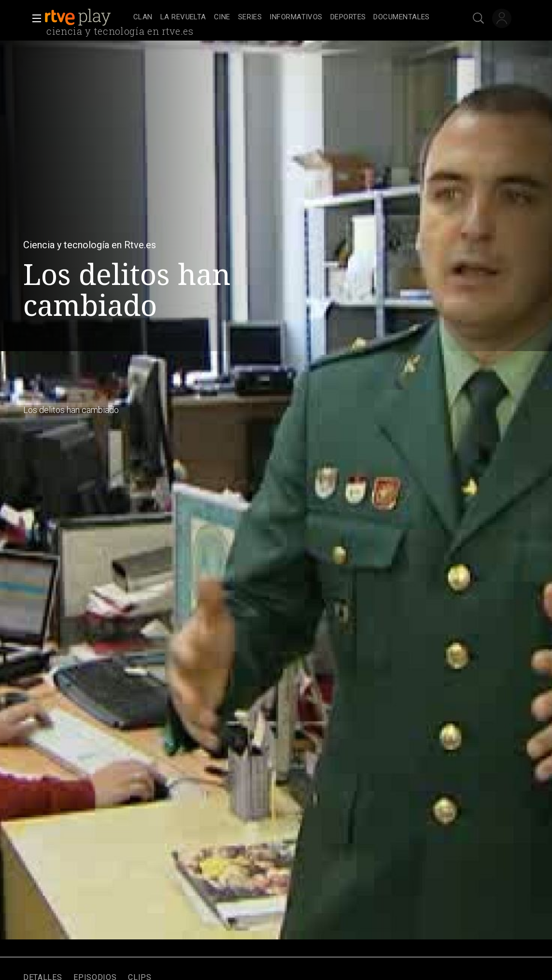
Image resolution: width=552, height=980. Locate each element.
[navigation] (287, 17)
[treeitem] (143, 18)
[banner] (87, 17)
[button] (34, 18)
